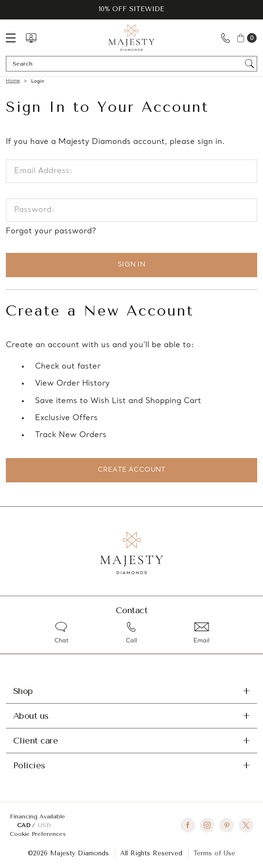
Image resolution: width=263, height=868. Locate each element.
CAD (25, 825)
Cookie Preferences (38, 834)
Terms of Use (214, 853)
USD (44, 825)
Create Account (132, 470)
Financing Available (37, 816)
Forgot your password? (51, 231)
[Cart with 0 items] (246, 38)
